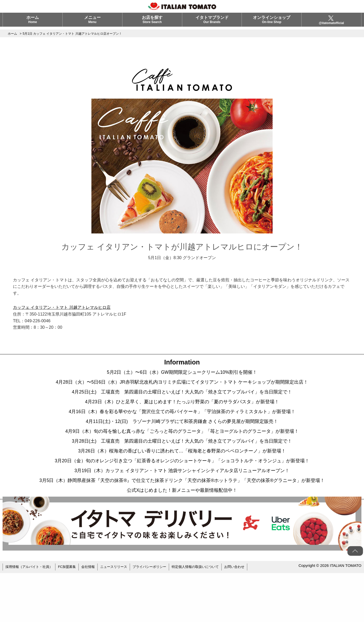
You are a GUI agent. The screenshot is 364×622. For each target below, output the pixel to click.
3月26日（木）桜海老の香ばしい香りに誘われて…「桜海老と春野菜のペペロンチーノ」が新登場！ (182, 477)
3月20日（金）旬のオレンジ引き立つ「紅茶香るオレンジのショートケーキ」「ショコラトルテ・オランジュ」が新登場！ (182, 490)
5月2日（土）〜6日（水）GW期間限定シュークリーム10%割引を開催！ (182, 374)
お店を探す (152, 22)
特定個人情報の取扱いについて (208, 617)
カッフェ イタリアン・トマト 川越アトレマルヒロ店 (62, 307)
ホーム (33, 22)
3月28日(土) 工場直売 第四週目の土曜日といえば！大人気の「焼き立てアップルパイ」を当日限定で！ (182, 464)
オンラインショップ (272, 22)
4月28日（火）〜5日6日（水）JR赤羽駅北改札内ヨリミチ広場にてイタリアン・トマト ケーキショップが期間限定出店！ (182, 387)
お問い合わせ (250, 617)
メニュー (92, 22)
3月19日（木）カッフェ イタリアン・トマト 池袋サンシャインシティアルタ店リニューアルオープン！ (182, 503)
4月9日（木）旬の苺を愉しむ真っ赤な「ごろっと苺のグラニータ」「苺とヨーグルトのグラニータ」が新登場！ (182, 451)
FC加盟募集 (71, 617)
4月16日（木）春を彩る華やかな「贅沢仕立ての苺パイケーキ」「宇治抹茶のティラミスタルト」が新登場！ (182, 426)
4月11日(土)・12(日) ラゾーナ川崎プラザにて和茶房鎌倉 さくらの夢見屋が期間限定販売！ (182, 438)
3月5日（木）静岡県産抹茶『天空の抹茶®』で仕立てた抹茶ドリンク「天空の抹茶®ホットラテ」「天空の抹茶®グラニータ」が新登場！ (182, 521)
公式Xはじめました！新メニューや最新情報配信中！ (182, 539)
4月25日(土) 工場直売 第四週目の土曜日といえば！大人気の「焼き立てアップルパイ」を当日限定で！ (182, 400)
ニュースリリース (121, 617)
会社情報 (94, 617)
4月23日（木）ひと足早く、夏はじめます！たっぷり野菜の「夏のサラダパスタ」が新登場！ (182, 413)
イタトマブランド (212, 22)
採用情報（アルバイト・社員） (31, 617)
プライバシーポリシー (159, 617)
